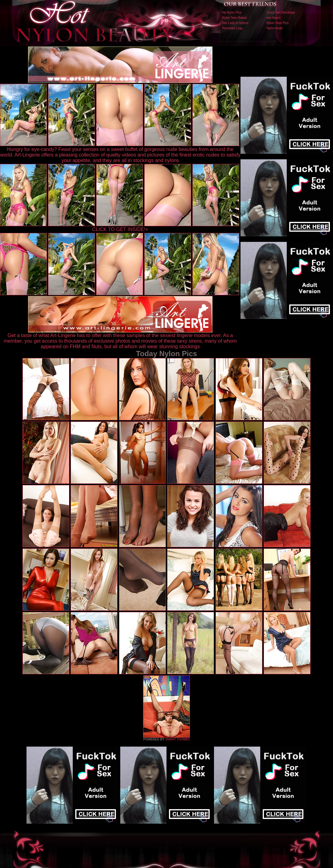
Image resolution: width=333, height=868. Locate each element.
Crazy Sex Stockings (281, 12)
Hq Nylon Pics (232, 12)
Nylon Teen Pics (277, 23)
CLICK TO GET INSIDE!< (120, 229)
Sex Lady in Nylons (235, 23)
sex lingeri (273, 18)
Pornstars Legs (232, 28)
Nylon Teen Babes (234, 18)
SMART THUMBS (177, 739)
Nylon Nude (274, 28)
